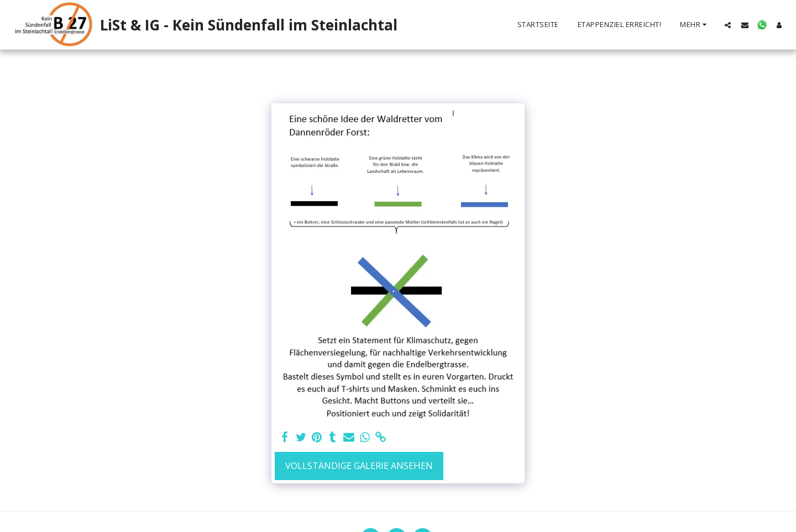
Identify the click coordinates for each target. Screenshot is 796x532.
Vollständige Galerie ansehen (359, 465)
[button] (728, 25)
